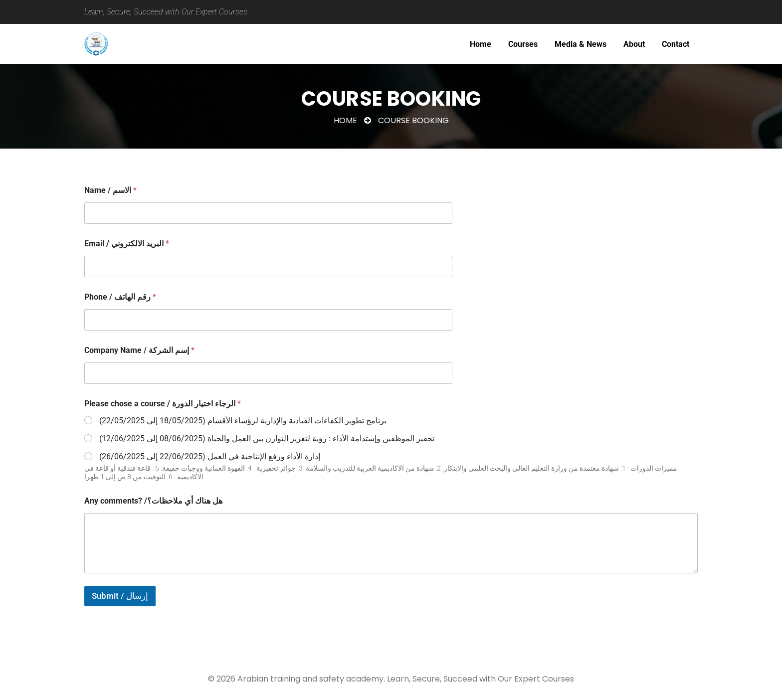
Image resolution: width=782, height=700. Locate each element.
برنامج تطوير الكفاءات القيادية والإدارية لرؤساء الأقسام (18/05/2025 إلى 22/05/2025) (243, 421)
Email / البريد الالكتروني (127, 244)
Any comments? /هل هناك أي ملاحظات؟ (153, 501)
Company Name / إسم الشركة (139, 350)
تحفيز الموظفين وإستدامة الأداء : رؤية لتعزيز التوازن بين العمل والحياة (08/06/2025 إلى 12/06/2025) (267, 438)
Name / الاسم (110, 190)
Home (345, 120)
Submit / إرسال (120, 596)
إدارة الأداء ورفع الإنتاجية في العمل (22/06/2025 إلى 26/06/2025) (210, 456)
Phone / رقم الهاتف (120, 297)
